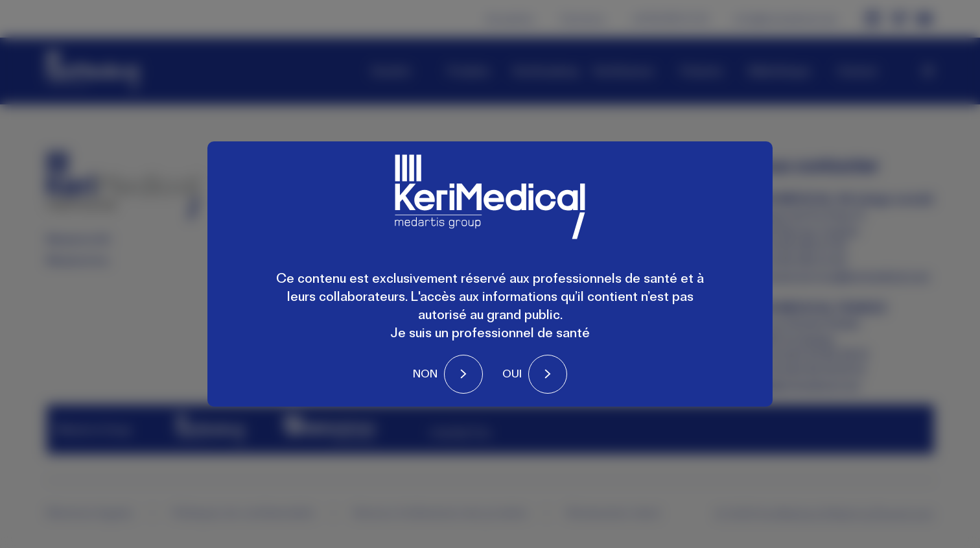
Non (425, 374)
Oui (512, 374)
